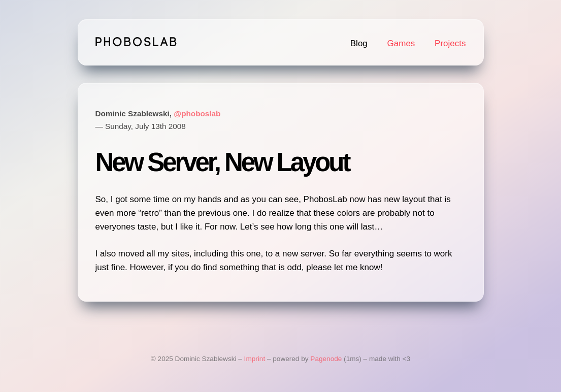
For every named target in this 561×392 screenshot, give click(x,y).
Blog (359, 43)
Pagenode (326, 359)
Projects (450, 43)
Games (401, 43)
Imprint (255, 359)
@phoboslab (197, 113)
